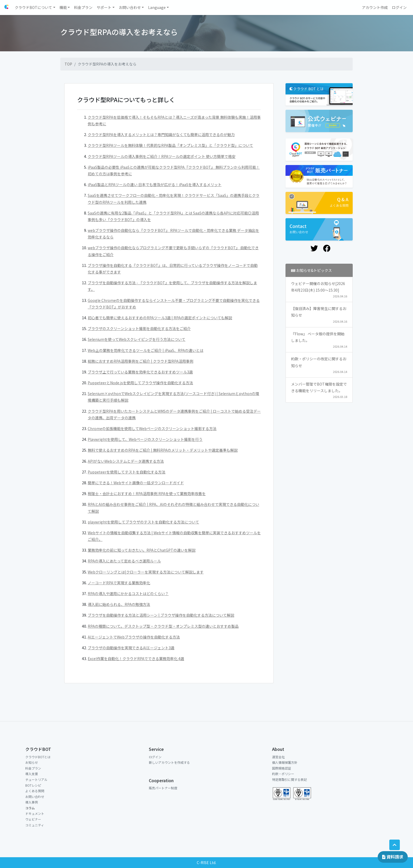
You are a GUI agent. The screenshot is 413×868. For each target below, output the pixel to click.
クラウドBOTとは (38, 757)
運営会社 (278, 757)
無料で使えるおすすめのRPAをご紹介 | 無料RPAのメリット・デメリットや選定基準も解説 (163, 450)
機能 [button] (63, 7)
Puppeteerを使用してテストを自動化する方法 (127, 472)
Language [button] (157, 7)
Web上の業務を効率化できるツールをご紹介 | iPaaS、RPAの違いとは (146, 350)
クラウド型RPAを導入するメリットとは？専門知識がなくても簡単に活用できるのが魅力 (161, 134)
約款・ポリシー (283, 774)
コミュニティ (35, 825)
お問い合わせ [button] (130, 7)
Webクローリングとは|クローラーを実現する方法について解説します (146, 572)
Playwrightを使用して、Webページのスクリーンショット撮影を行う (145, 439)
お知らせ (32, 762)
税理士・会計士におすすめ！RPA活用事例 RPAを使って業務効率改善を (147, 493)
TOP (68, 64)
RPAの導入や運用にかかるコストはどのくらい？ (128, 593)
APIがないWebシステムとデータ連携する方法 (126, 461)
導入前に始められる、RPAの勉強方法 (119, 604)
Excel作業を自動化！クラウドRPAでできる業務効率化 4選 (136, 659)
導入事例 (32, 802)
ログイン (155, 757)
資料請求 (393, 857)
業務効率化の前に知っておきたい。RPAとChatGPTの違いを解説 (142, 550)
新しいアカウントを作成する (169, 762)
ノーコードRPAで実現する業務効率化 (119, 583)
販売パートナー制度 (163, 788)
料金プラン (33, 768)
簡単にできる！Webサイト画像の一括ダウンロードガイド (136, 483)
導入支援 (32, 774)
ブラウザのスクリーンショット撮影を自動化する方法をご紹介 (139, 328)
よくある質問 (35, 791)
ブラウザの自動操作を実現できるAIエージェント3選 (131, 648)
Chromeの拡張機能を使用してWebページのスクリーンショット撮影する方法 (152, 428)
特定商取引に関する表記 (289, 779)
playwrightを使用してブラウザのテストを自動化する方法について (143, 522)
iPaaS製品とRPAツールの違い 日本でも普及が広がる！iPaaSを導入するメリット (155, 184)
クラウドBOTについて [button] (33, 7)
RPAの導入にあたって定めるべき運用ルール (124, 561)
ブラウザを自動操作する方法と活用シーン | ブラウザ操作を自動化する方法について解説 (161, 615)
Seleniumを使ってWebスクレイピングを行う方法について (137, 339)
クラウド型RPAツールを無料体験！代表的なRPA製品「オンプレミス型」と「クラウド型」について (170, 145)
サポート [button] (104, 7)
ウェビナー (33, 819)
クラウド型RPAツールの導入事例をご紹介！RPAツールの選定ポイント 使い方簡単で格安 (162, 156)
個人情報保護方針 (285, 762)
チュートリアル (36, 779)
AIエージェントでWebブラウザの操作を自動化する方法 (134, 637)
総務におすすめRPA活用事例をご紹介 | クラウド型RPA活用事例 (141, 361)
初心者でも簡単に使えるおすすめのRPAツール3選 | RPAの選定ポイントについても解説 (160, 318)
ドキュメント (35, 813)
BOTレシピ (33, 785)
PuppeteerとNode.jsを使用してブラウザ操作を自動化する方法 (140, 383)
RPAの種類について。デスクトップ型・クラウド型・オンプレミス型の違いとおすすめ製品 (163, 626)
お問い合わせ (35, 797)
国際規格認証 (282, 768)
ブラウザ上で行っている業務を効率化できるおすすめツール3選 (140, 372)
